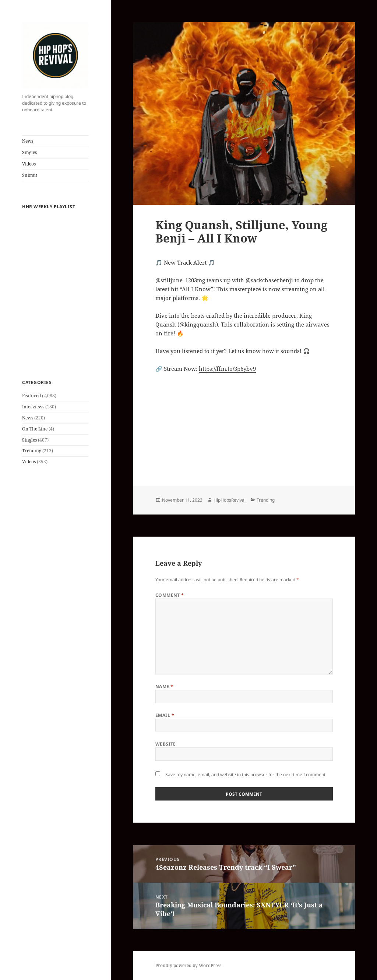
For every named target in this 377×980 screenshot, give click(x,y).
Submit (30, 175)
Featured (31, 396)
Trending (32, 451)
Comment (170, 595)
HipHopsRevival (230, 500)
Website (166, 744)
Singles (29, 152)
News (28, 141)
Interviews (33, 407)
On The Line (35, 429)
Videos (29, 164)
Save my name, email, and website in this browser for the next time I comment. (246, 775)
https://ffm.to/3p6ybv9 (227, 369)
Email (165, 715)
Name (164, 686)
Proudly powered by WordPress (188, 965)
